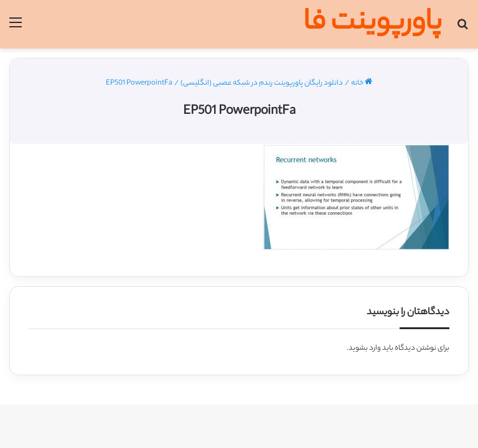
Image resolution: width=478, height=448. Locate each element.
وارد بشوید (365, 348)
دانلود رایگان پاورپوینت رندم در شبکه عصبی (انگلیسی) (262, 83)
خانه (362, 83)
